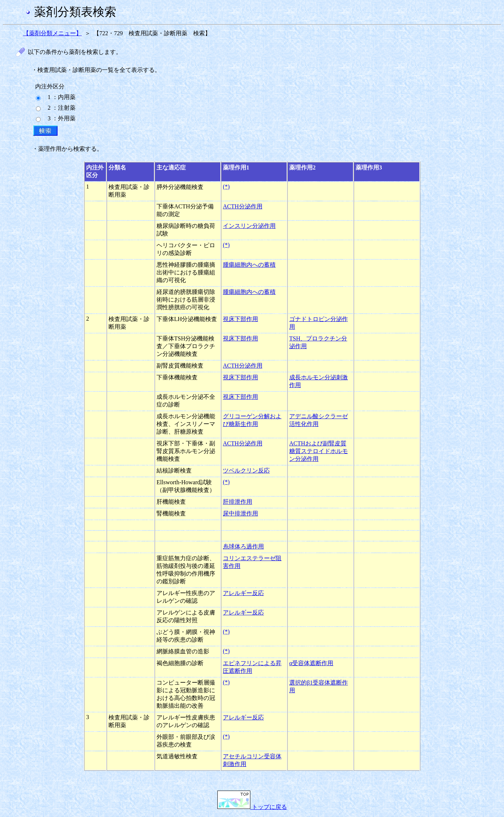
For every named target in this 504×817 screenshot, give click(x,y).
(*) (226, 187)
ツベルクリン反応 (246, 470)
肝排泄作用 (238, 502)
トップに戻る (252, 807)
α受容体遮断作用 (311, 663)
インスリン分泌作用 (249, 226)
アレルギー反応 (243, 593)
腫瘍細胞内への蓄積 (249, 265)
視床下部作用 (240, 319)
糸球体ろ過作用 (243, 546)
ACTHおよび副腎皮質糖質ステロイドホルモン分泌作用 (319, 451)
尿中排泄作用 (240, 513)
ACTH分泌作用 (243, 206)
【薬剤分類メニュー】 (52, 33)
